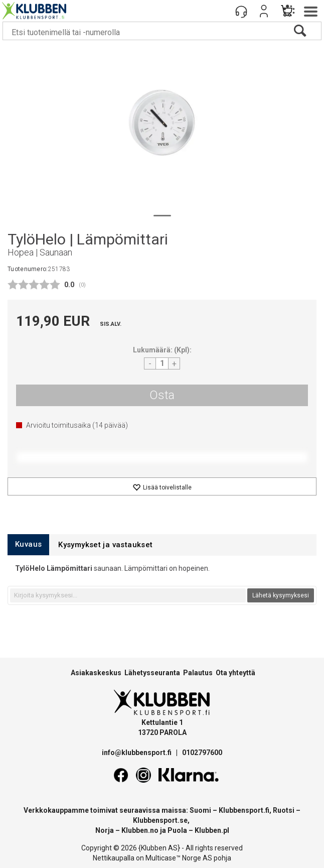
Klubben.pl (212, 830)
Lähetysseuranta (152, 673)
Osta (162, 395)
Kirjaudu (264, 11)
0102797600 (202, 753)
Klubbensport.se (160, 820)
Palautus (198, 673)
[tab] (28, 544)
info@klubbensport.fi (137, 753)
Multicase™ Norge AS (179, 858)
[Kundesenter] (241, 11)
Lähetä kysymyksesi (281, 595)
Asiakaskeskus (96, 673)
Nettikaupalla (114, 858)
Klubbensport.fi (244, 810)
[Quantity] (162, 363)
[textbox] (128, 595)
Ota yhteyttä (235, 673)
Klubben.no (140, 830)
